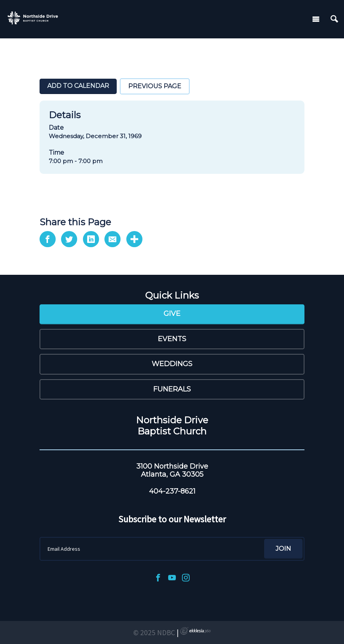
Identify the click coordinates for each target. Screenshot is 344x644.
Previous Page (155, 86)
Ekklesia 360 (195, 631)
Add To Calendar (78, 86)
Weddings (172, 364)
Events (172, 339)
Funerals (172, 389)
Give (172, 314)
